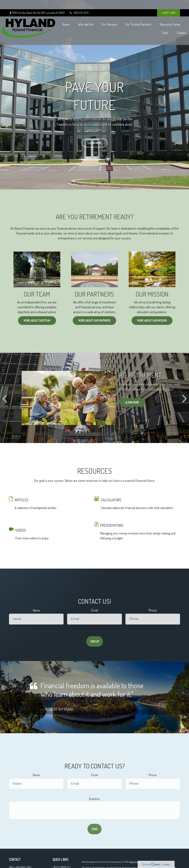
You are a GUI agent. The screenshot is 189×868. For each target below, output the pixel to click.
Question (94, 799)
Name (36, 610)
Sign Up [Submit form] (95, 641)
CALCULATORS (111, 500)
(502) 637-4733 (79, 4)
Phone (153, 610)
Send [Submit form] (94, 829)
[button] (87, 18)
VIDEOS (21, 530)
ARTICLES (21, 500)
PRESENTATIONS (112, 525)
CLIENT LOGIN (169, 4)
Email (94, 610)
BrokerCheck (135, 862)
